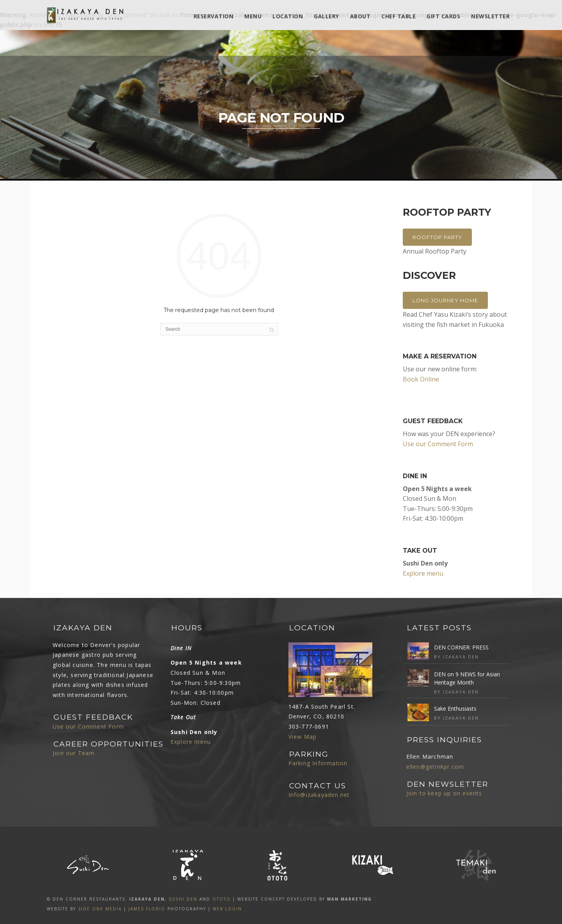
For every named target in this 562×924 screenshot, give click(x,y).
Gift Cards (443, 16)
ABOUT (360, 16)
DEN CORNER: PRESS (461, 647)
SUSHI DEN (183, 899)
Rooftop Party (437, 237)
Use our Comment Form (438, 444)
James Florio (147, 909)
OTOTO (221, 899)
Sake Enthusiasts (455, 709)
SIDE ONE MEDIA (100, 909)
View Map (303, 737)
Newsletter (490, 16)
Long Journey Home (445, 300)
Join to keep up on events (444, 793)
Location (288, 16)
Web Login (227, 909)
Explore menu (423, 573)
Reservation (214, 16)
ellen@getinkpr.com (435, 767)
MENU (253, 16)
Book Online (421, 379)
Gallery (326, 16)
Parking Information (318, 763)
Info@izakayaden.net (319, 795)
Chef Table (398, 16)
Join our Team (74, 753)
